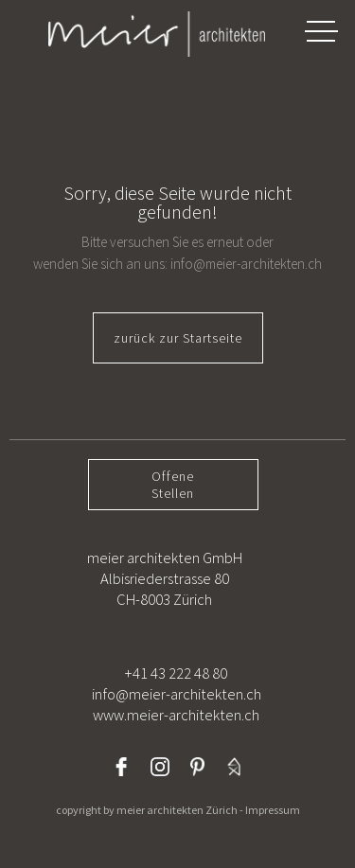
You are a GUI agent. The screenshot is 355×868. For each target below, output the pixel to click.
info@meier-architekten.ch (246, 264)
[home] (137, 34)
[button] (321, 30)
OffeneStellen (173, 485)
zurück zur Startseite (178, 338)
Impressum (273, 810)
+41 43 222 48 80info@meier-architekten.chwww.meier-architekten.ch (177, 694)
